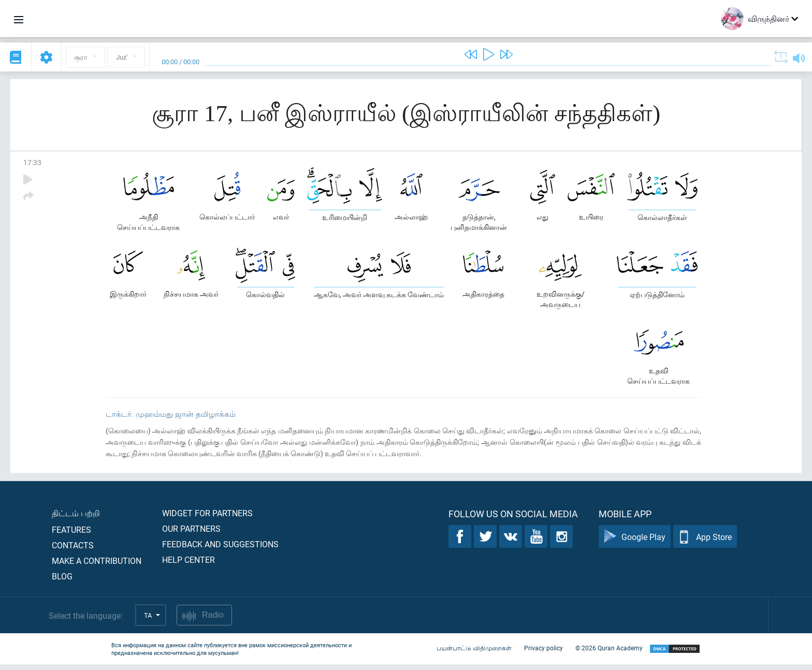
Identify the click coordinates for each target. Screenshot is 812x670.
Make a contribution (97, 566)
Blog (62, 582)
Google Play (635, 542)
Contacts (73, 551)
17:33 (32, 162)
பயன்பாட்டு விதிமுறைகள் (474, 653)
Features (71, 535)
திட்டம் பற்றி (76, 519)
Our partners (191, 534)
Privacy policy (543, 653)
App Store (705, 542)
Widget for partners (207, 519)
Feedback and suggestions (220, 550)
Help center (189, 565)
